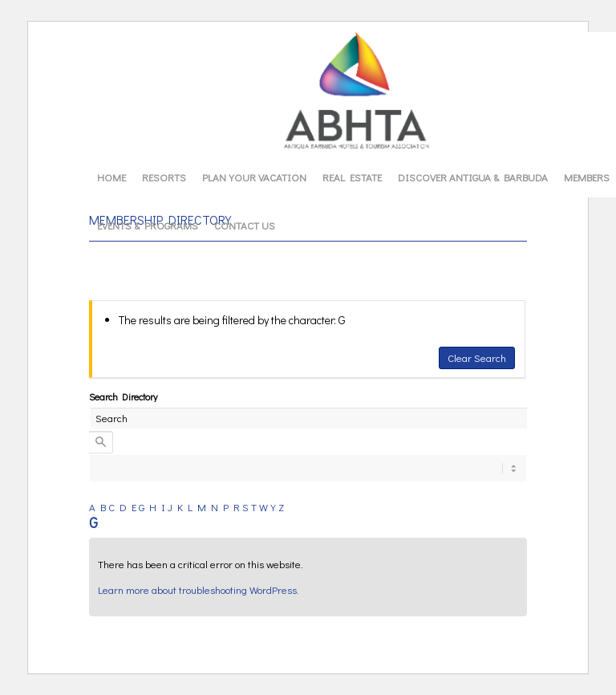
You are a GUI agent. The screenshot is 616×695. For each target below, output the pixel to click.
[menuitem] (111, 177)
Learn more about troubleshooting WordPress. (199, 589)
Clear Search (477, 358)
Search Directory (123, 396)
